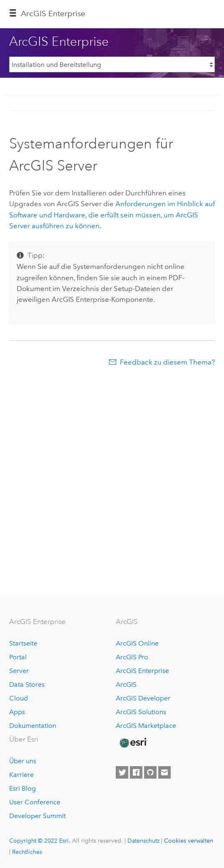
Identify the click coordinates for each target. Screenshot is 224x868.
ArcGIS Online (137, 643)
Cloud (19, 698)
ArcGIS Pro (132, 657)
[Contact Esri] (164, 772)
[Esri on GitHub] (150, 772)
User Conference (35, 802)
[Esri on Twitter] (122, 772)
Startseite (23, 643)
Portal (18, 657)
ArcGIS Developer (143, 698)
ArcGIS (126, 684)
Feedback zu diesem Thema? (167, 362)
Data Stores (27, 684)
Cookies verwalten (189, 841)
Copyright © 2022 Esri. (40, 841)
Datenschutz (143, 841)
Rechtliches (27, 852)
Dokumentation (33, 726)
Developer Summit (37, 816)
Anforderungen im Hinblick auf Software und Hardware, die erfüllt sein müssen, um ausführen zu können (112, 215)
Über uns (23, 761)
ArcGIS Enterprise (53, 14)
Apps (17, 712)
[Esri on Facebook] (136, 772)
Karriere (21, 775)
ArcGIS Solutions (141, 712)
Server (19, 671)
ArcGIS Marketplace (146, 726)
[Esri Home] (133, 743)
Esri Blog (22, 788)
